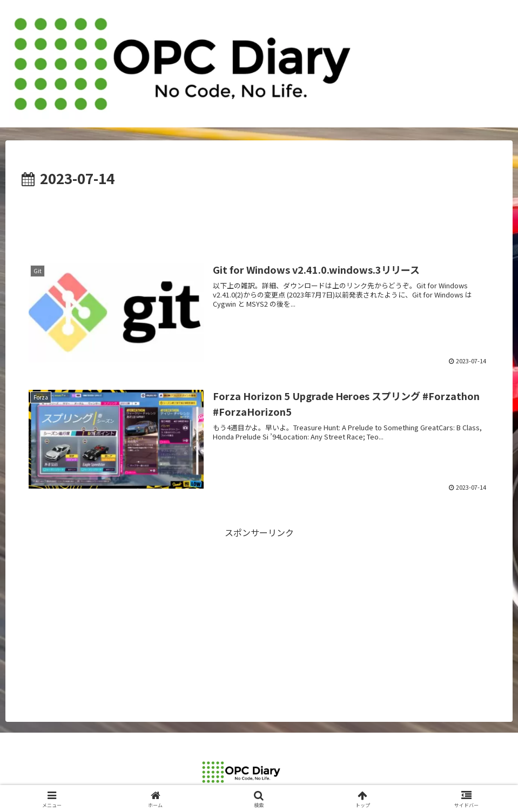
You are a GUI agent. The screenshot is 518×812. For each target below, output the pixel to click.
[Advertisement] (259, 220)
